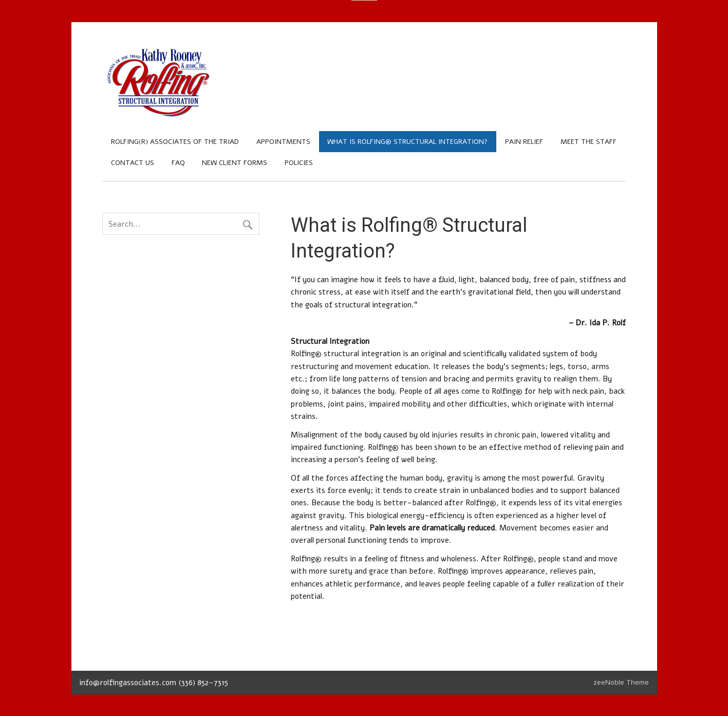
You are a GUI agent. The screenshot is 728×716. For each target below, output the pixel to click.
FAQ (178, 163)
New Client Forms (235, 163)
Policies (299, 163)
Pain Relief (524, 142)
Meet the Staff (589, 142)
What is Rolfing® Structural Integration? (407, 142)
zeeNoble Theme (621, 682)
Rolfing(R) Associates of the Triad (175, 142)
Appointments (283, 142)
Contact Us (133, 163)
